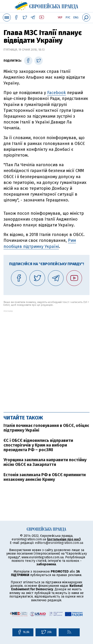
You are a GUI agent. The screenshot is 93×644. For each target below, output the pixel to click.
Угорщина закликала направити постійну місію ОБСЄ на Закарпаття (45, 462)
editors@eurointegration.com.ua (59, 543)
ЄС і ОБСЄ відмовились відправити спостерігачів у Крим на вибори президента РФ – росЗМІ (38, 445)
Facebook (57, 93)
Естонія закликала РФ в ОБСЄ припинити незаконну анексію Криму (45, 477)
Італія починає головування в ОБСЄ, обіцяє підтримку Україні (46, 428)
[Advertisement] (46, 359)
